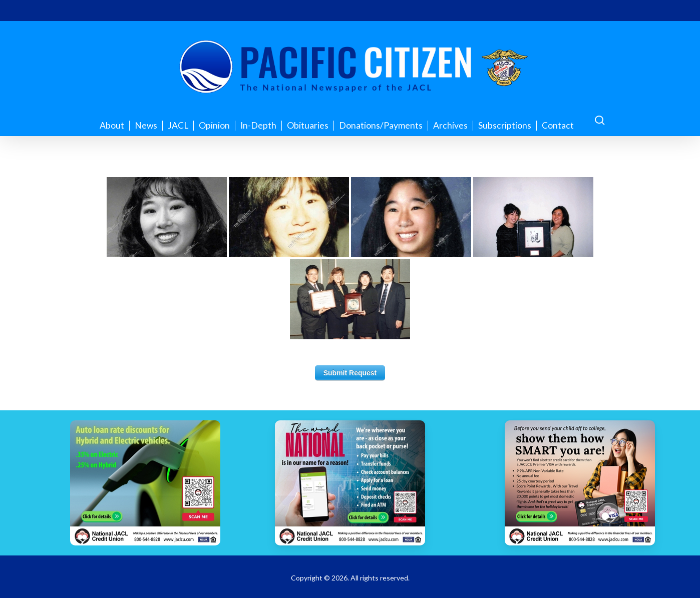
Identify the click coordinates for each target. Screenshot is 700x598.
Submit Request (350, 373)
